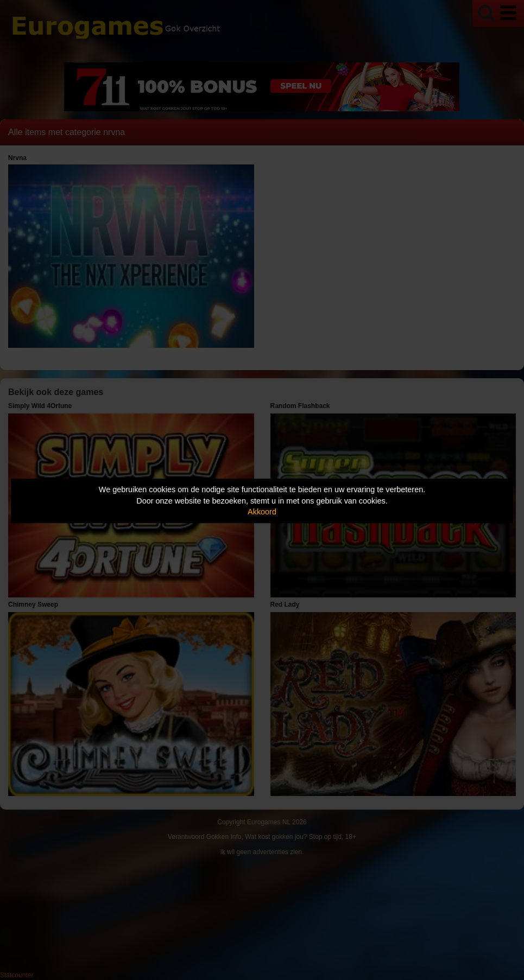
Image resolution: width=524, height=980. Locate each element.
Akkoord (262, 512)
